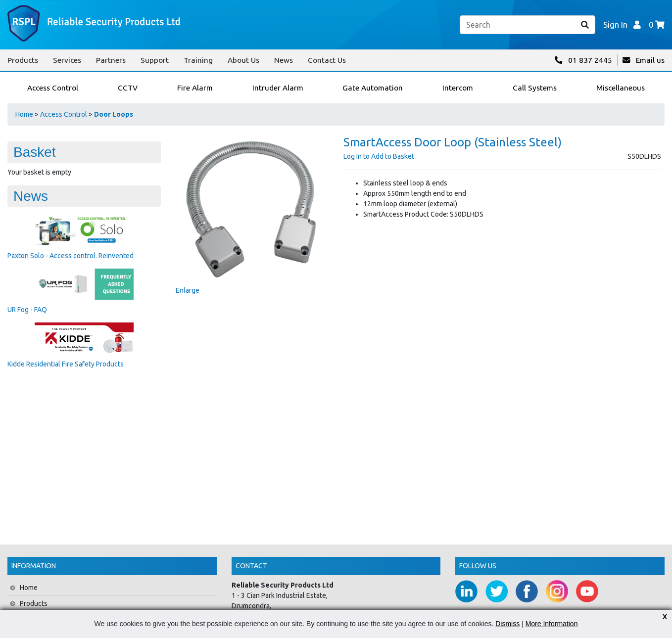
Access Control (64, 114)
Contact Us (327, 60)
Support (155, 60)
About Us (243, 60)
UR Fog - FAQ (27, 310)
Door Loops (114, 114)
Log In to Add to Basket (379, 156)
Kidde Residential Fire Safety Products (66, 364)
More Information (552, 624)
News (284, 60)
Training (198, 60)
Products (23, 60)
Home (24, 114)
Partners (111, 60)
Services (67, 60)
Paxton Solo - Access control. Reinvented (71, 256)
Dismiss (507, 624)
